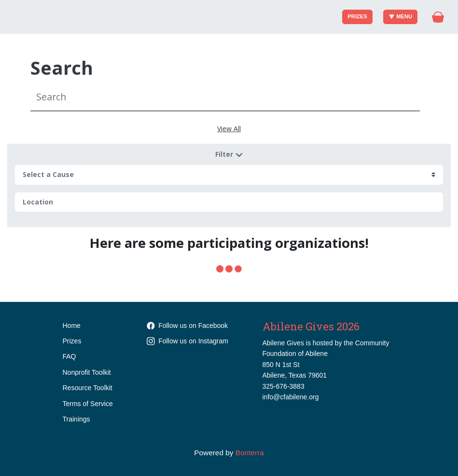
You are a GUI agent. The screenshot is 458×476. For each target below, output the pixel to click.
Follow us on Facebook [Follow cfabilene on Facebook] (187, 326)
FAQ (69, 356)
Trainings (76, 419)
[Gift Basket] (438, 17)
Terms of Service (88, 404)
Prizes (357, 16)
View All (229, 129)
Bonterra (250, 453)
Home (72, 326)
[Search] (225, 97)
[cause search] (229, 175)
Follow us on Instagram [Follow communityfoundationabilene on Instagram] (187, 341)
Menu (401, 17)
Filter (229, 154)
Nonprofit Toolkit (87, 372)
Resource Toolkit (88, 388)
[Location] (229, 202)
